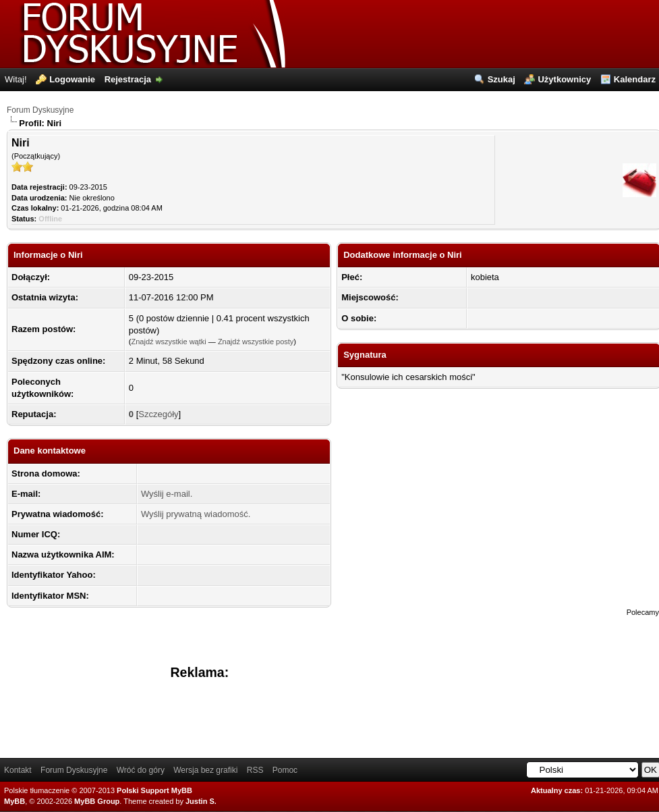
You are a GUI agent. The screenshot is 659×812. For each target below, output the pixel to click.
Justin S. (201, 801)
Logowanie (72, 79)
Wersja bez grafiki (205, 770)
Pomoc (285, 770)
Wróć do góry (141, 770)
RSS (255, 770)
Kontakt (18, 770)
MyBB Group (97, 801)
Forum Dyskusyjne (40, 110)
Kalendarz (635, 79)
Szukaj (502, 79)
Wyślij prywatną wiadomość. (196, 514)
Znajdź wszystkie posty (256, 342)
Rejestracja (128, 79)
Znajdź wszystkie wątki (168, 342)
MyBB (15, 801)
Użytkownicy (564, 79)
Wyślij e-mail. (167, 494)
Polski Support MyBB (154, 790)
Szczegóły (158, 414)
